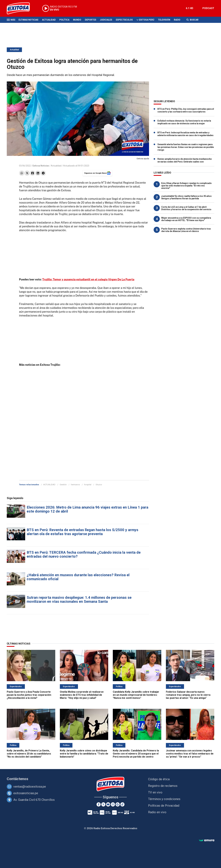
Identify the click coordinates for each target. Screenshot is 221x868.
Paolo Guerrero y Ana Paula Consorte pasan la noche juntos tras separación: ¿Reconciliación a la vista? (29, 695)
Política (64, 20)
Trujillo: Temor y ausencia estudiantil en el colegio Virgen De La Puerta (88, 279)
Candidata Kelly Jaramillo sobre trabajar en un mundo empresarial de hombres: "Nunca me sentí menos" (136, 695)
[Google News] (118, 804)
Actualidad (49, 20)
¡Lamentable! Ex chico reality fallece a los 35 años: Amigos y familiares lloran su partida (187, 197)
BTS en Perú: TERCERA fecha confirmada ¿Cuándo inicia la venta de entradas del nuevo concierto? (84, 554)
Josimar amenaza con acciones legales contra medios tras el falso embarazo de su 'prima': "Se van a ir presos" (190, 754)
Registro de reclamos (163, 786)
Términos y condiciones (164, 799)
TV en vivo (155, 792)
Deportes (91, 20)
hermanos (75, 485)
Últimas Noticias (28, 20)
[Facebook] (99, 804)
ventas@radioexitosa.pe (30, 787)
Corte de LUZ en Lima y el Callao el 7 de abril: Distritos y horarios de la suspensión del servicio (186, 208)
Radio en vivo (157, 812)
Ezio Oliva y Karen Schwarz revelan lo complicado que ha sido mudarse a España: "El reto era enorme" (186, 186)
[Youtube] (108, 804)
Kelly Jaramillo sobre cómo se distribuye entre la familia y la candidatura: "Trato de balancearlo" (84, 754)
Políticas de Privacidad (164, 806)
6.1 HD (190, 8)
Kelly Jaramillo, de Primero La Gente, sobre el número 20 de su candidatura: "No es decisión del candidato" (29, 754)
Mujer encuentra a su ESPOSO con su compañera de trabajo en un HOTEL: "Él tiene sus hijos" (186, 219)
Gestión (63, 485)
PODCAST (208, 8)
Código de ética (159, 779)
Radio (177, 20)
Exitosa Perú (147, 20)
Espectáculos (124, 20)
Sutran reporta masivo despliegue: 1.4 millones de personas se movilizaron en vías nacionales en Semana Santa (79, 600)
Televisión (164, 20)
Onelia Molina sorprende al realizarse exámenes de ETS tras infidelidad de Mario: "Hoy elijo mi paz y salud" (82, 695)
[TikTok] (122, 804)
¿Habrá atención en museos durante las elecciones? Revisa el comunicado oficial (78, 577)
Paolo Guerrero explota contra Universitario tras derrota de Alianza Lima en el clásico (186, 230)
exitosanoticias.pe (26, 793)
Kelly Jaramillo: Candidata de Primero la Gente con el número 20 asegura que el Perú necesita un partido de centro (136, 754)
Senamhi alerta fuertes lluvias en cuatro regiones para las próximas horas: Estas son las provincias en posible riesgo (186, 147)
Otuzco (99, 485)
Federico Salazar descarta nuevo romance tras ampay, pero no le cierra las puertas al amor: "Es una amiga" (188, 695)
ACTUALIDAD (49, 485)
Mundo (77, 20)
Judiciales (106, 20)
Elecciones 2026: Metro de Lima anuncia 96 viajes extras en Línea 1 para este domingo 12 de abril (87, 509)
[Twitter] (103, 804)
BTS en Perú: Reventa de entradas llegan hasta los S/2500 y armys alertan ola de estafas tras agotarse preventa (82, 532)
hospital (88, 485)
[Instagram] (113, 804)
